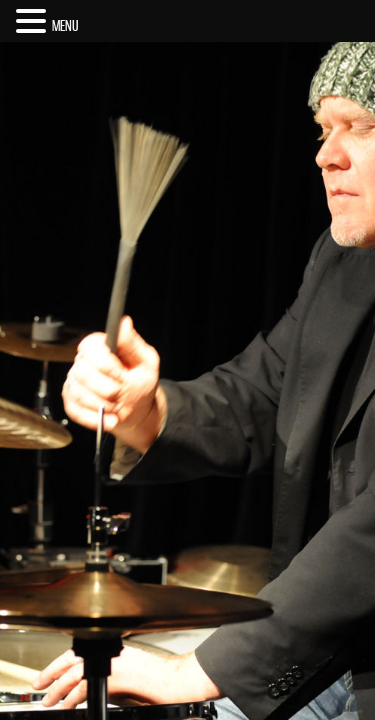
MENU (65, 25)
